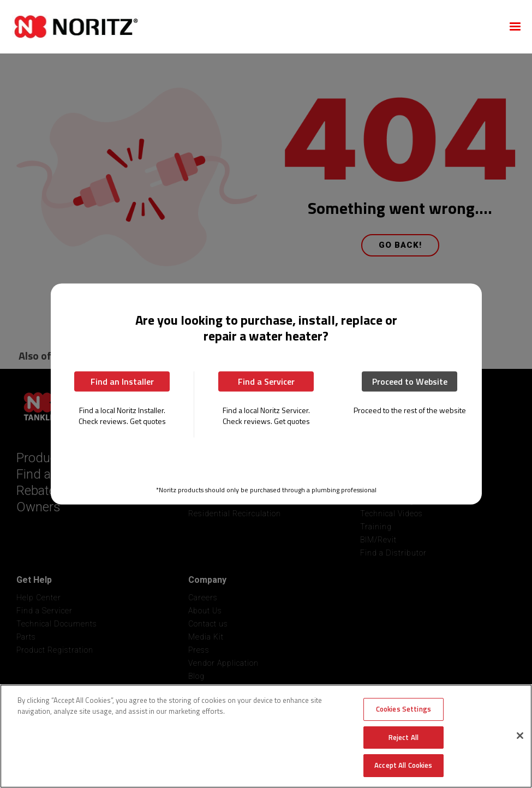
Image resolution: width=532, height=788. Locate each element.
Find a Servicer (266, 381)
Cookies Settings (404, 709)
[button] (515, 27)
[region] (266, 736)
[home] (253, 27)
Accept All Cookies (403, 765)
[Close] (520, 736)
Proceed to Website (410, 381)
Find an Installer (122, 381)
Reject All (404, 737)
